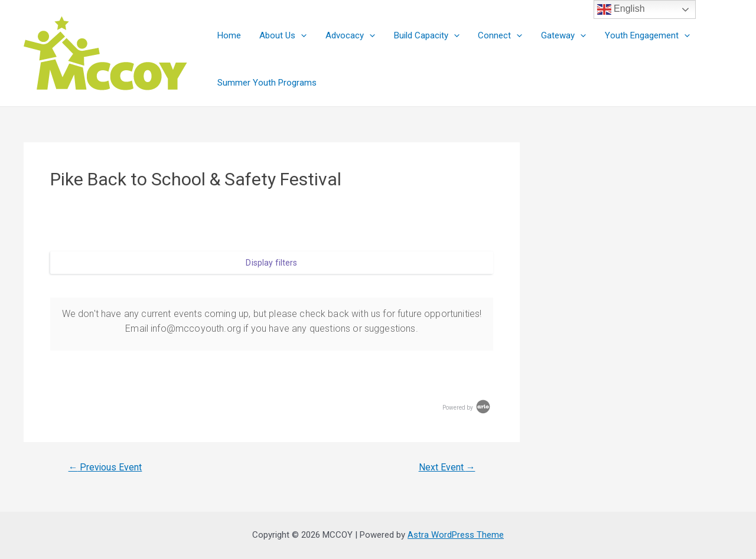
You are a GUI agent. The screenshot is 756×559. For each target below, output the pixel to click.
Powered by (467, 408)
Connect (496, 35)
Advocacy (348, 35)
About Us (282, 35)
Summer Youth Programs (266, 83)
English (621, 9)
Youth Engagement (641, 35)
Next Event (447, 468)
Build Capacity (423, 35)
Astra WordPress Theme (456, 535)
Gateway (558, 35)
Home (229, 35)
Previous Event (106, 468)
